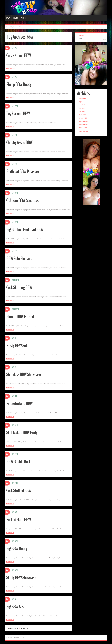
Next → (26, 628)
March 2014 (82, 115)
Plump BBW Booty (19, 84)
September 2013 (84, 131)
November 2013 (83, 125)
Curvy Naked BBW (19, 56)
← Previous (12, 628)
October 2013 (83, 128)
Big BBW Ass (15, 607)
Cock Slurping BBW (19, 288)
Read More (10, 69)
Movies (15, 18)
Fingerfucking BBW (19, 404)
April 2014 (82, 112)
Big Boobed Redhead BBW (25, 230)
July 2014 (82, 102)
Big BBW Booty (17, 549)
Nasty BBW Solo (17, 346)
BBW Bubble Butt (18, 462)
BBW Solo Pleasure (19, 259)
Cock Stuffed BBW (19, 491)
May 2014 (82, 108)
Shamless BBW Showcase (24, 375)
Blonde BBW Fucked (20, 317)
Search (81, 35)
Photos (24, 18)
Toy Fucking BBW (18, 114)
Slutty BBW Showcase (21, 578)
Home (8, 18)
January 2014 (83, 118)
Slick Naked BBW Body (22, 433)
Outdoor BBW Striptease (23, 200)
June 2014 (82, 105)
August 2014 (82, 98)
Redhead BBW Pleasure (23, 172)
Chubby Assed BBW (19, 143)
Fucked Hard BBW (19, 520)
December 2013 (83, 121)
